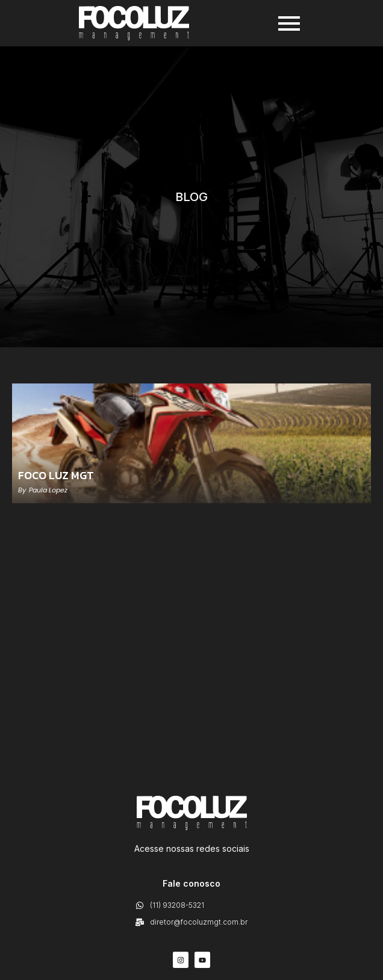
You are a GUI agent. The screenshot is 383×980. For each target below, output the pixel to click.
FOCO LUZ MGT (56, 476)
